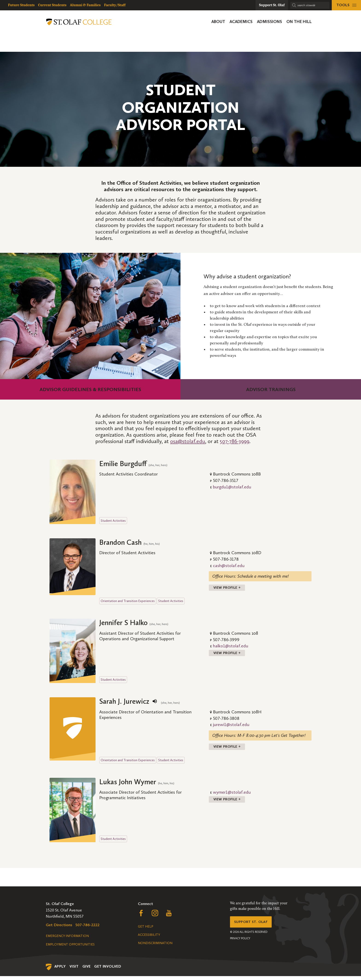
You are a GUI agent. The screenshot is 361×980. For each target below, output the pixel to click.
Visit (74, 970)
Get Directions (59, 929)
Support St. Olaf (253, 927)
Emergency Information (67, 940)
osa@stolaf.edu (188, 441)
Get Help (146, 930)
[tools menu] (346, 5)
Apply (60, 970)
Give (87, 970)
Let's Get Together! (288, 737)
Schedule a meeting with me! (263, 576)
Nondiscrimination (155, 947)
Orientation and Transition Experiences (128, 603)
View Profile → (229, 588)
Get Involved (108, 970)
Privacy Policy (240, 945)
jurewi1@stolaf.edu (231, 726)
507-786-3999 (235, 441)
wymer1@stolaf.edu (232, 796)
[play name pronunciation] (155, 703)
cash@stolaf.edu (229, 565)
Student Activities (113, 521)
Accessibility (149, 939)
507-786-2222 (87, 929)
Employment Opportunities (70, 948)
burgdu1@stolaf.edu (232, 487)
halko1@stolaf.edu (231, 648)
